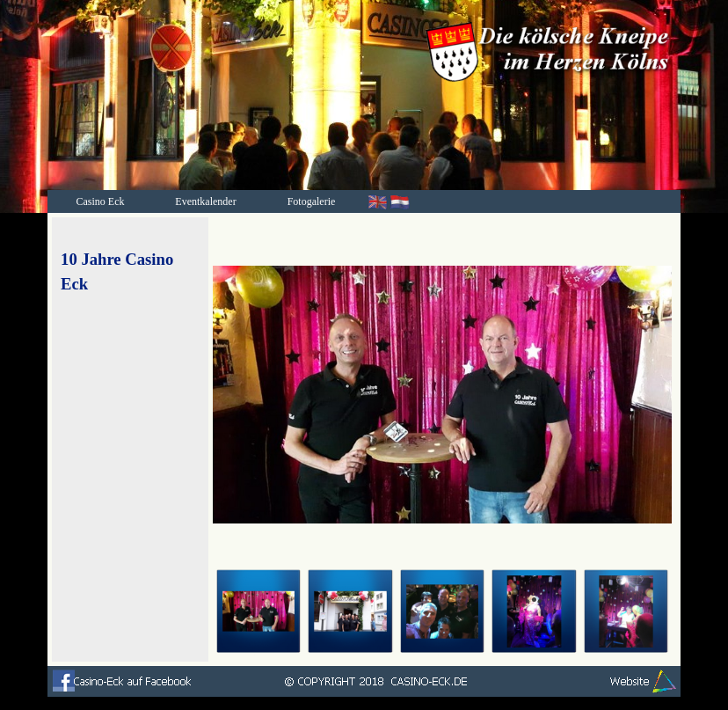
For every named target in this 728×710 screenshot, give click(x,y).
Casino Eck (101, 201)
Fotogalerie (312, 201)
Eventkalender (205, 201)
